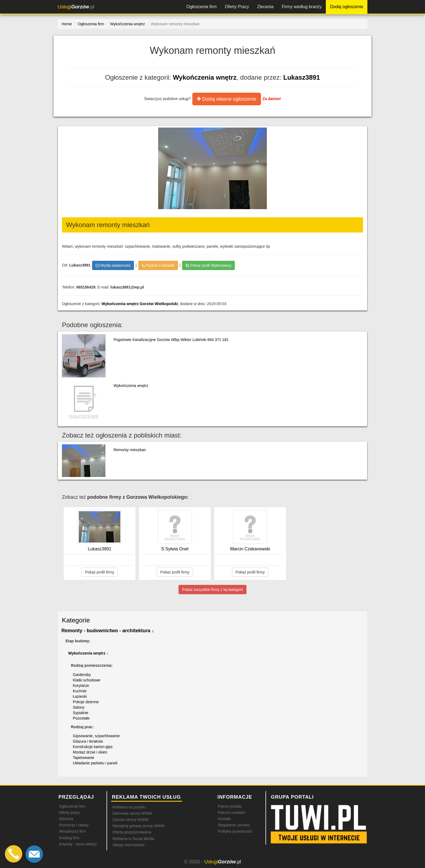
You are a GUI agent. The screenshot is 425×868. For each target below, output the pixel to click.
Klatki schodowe (87, 680)
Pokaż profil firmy (100, 572)
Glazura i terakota (88, 741)
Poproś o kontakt (158, 265)
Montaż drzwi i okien (90, 752)
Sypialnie (81, 713)
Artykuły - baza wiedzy (78, 844)
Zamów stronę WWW (130, 820)
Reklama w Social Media (133, 839)
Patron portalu (230, 806)
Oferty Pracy (237, 7)
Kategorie (76, 620)
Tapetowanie (84, 758)
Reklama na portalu (129, 807)
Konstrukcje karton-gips (93, 747)
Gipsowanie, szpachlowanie (96, 736)
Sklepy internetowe (129, 845)
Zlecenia (265, 7)
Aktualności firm (72, 831)
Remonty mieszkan (130, 450)
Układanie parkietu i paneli (95, 763)
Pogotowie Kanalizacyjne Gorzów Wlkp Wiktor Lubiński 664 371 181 (171, 340)
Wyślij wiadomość (113, 265)
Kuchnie (80, 691)
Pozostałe (81, 718)
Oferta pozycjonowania (132, 832)
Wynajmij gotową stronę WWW (139, 826)
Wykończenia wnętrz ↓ (88, 653)
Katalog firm (69, 838)
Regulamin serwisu (234, 825)
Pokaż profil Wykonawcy (208, 265)
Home (67, 24)
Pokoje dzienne (86, 702)
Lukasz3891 (302, 77)
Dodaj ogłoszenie (347, 7)
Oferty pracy (69, 813)
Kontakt (224, 819)
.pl (76, 7)
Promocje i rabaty (74, 825)
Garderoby (82, 675)
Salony (79, 707)
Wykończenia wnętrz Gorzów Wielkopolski (140, 304)
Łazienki (80, 696)
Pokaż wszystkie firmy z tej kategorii (212, 590)
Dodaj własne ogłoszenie (227, 99)
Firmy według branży (302, 7)
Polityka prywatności (235, 831)
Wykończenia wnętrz (205, 77)
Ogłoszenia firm (201, 7)
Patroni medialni (232, 813)
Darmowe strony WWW (132, 813)
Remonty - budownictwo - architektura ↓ (108, 631)
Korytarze (81, 686)
